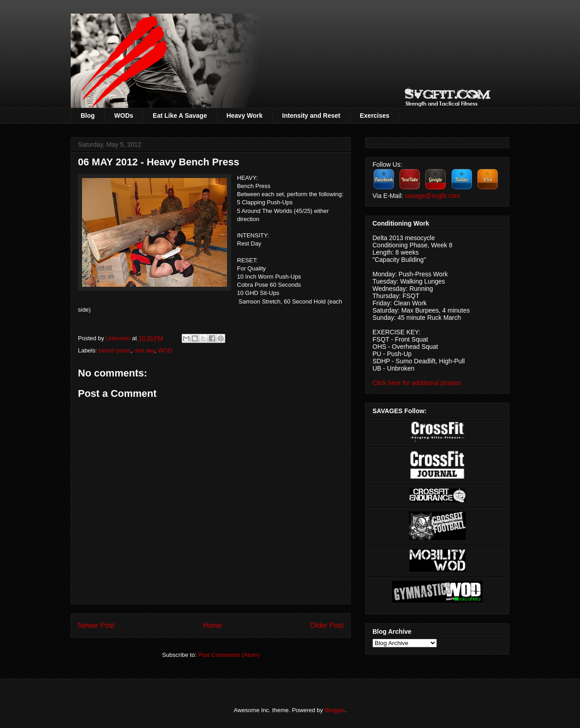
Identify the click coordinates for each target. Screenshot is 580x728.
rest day (144, 350)
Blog (88, 116)
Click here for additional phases (417, 383)
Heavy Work (245, 116)
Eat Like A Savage (180, 116)
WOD (165, 350)
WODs (124, 116)
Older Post (327, 625)
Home (213, 625)
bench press (115, 350)
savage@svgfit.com (432, 196)
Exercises (375, 116)
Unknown (119, 338)
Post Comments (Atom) (229, 655)
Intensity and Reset (311, 116)
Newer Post (96, 625)
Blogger (334, 710)
